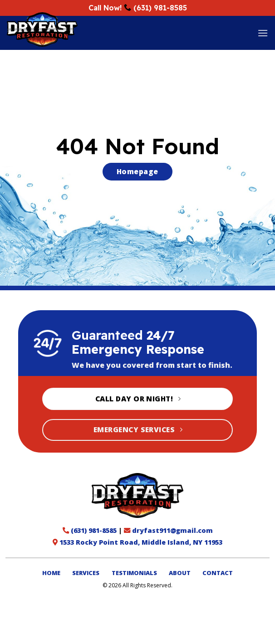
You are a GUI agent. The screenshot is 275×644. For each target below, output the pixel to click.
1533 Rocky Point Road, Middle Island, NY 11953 (141, 542)
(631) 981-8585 (160, 8)
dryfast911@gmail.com (172, 530)
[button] (263, 33)
